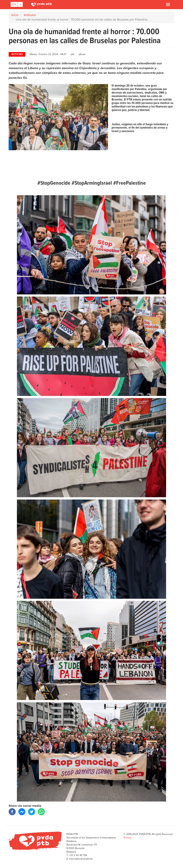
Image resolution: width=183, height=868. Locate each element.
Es (14, 4)
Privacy (127, 838)
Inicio (15, 15)
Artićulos (30, 15)
